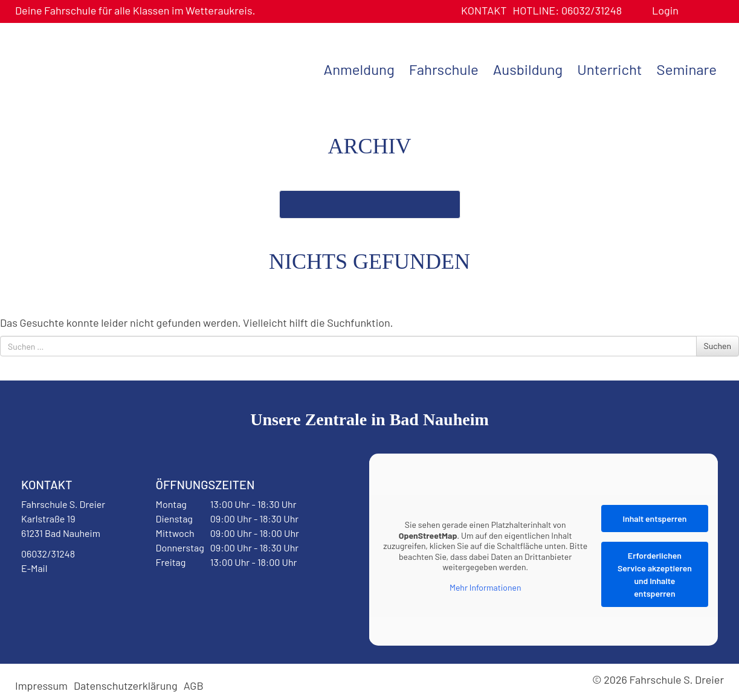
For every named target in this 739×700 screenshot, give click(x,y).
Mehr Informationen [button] (486, 587)
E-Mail (34, 568)
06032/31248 (567, 10)
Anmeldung (359, 69)
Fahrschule (444, 69)
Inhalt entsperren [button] (655, 519)
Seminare (687, 69)
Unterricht (609, 69)
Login (665, 10)
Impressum (41, 686)
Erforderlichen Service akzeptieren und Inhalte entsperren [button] (655, 574)
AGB (194, 686)
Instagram (98, 599)
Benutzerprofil (692, 11)
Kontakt (484, 10)
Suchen (718, 346)
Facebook (51, 599)
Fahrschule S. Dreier (91, 68)
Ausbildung (528, 69)
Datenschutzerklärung (126, 686)
